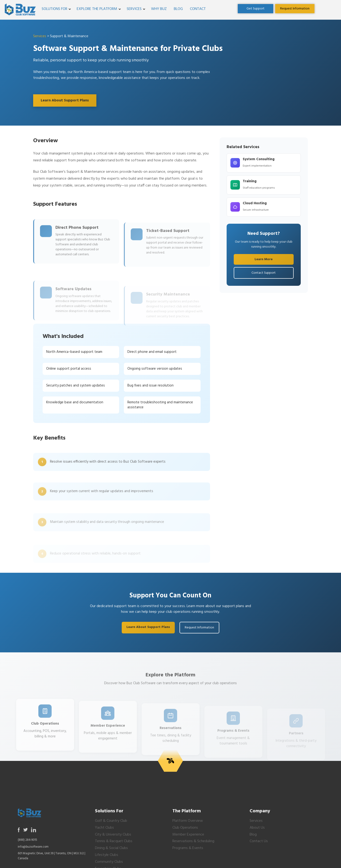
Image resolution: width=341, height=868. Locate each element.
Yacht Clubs (104, 828)
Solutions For (54, 9)
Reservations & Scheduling (193, 841)
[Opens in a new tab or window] (256, 9)
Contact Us (259, 841)
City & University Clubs (113, 835)
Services (134, 9)
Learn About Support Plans (65, 100)
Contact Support (264, 273)
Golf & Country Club (111, 821)
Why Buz (159, 9)
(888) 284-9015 (27, 840)
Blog (178, 9)
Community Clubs (109, 862)
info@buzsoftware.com (33, 847)
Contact (198, 9)
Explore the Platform (97, 9)
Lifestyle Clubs (107, 855)
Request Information (199, 628)
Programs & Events (188, 848)
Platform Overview (188, 821)
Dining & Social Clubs (111, 848)
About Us (257, 828)
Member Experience (188, 835)
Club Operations (185, 828)
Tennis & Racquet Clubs (114, 841)
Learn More (264, 259)
